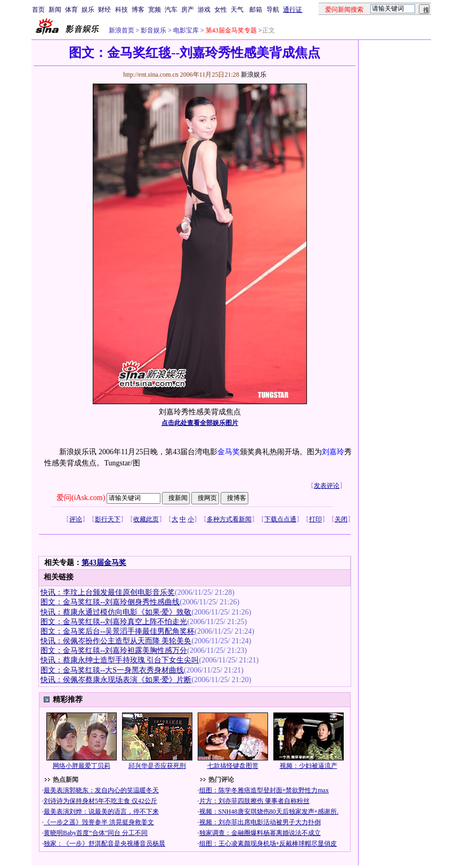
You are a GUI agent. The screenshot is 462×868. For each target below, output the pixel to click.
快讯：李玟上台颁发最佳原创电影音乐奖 (108, 592)
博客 (138, 10)
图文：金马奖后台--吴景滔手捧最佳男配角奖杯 (117, 631)
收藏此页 (146, 519)
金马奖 (229, 452)
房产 (188, 10)
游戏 (204, 10)
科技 (121, 10)
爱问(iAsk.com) (81, 498)
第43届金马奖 (104, 563)
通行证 (293, 10)
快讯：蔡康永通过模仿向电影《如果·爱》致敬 (116, 612)
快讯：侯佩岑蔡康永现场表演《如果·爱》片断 (116, 680)
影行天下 (108, 519)
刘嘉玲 (333, 452)
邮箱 (256, 10)
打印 (315, 519)
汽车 (171, 10)
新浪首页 (121, 30)
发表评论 (327, 486)
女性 (221, 10)
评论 (76, 519)
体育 (71, 10)
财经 (104, 10)
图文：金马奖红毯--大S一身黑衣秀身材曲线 (112, 670)
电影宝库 (185, 30)
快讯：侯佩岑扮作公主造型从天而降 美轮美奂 (116, 641)
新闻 (55, 10)
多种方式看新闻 (229, 519)
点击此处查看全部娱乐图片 (200, 423)
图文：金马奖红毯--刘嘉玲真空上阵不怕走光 (114, 622)
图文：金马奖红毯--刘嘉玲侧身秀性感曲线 (110, 602)
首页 (38, 10)
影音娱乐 (153, 30)
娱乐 (88, 10)
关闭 (341, 519)
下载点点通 (280, 519)
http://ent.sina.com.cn (152, 75)
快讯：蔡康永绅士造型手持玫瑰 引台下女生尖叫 (120, 660)
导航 (273, 10)
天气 (237, 10)
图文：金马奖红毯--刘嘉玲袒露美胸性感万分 (114, 650)
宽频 (155, 10)
